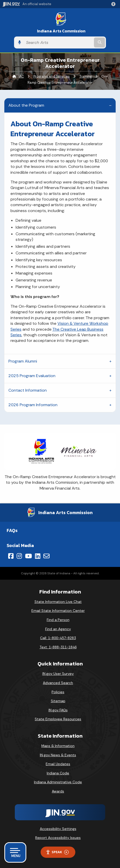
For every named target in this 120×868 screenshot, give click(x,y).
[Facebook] (11, 556)
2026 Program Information (33, 405)
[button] (114, 4)
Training (86, 76)
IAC (21, 76)
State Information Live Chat (58, 602)
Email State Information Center (58, 611)
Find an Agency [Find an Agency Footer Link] (58, 629)
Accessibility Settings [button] (58, 829)
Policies (58, 692)
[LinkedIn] (38, 556)
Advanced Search (58, 683)
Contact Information (28, 390)
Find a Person (58, 620)
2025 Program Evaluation (32, 376)
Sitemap (58, 701)
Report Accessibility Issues (58, 838)
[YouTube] (28, 556)
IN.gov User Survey (58, 674)
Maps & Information (58, 746)
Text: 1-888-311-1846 (58, 647)
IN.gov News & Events (58, 755)
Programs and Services (52, 76)
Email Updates (58, 764)
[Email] (46, 556)
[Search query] (58, 42)
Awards (58, 791)
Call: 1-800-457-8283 (58, 638)
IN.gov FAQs (58, 710)
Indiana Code (58, 773)
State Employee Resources (58, 719)
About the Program (26, 105)
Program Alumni (23, 361)
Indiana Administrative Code (58, 782)
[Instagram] (19, 556)
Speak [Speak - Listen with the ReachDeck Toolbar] (57, 852)
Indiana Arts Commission (61, 31)
